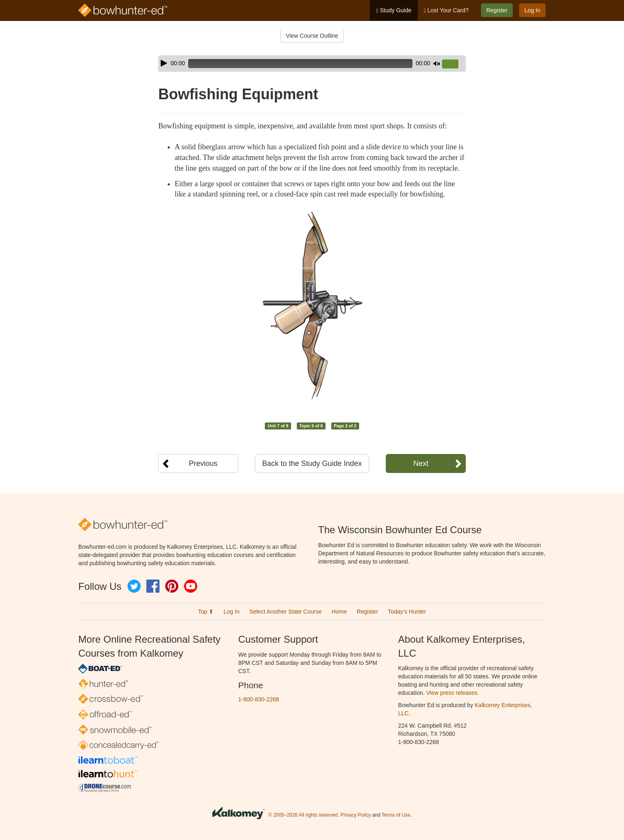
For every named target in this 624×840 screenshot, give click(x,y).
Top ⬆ (206, 612)
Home (339, 612)
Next (421, 463)
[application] (312, 64)
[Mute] (437, 64)
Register (497, 10)
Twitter (134, 586)
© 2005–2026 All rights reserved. (304, 815)
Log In (532, 10)
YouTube (191, 586)
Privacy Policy (355, 815)
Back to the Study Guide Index (312, 463)
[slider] (300, 64)
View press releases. (453, 693)
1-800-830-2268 (259, 699)
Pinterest (172, 586)
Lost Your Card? (446, 10)
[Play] (164, 63)
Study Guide (394, 10)
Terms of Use (396, 815)
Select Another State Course (286, 612)
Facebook (153, 586)
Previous (203, 463)
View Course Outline (312, 36)
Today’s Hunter (407, 612)
